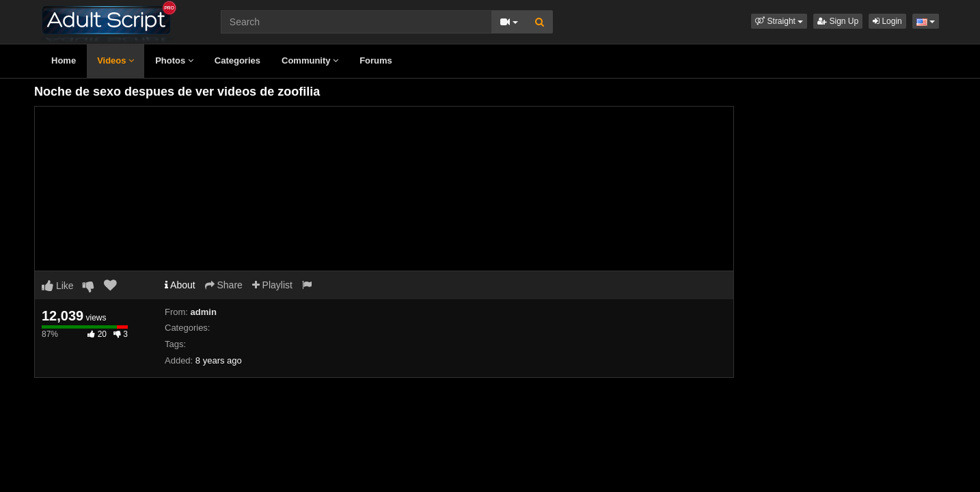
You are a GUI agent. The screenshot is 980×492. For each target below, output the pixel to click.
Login (887, 21)
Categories (237, 60)
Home (64, 60)
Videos (115, 60)
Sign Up (838, 21)
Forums (376, 60)
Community (310, 60)
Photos (174, 60)
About (180, 285)
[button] (779, 21)
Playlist (272, 285)
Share (224, 285)
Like (58, 286)
